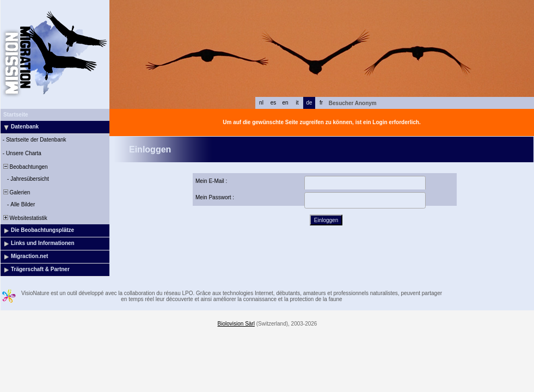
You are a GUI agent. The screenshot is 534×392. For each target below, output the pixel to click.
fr (321, 103)
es (274, 103)
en (285, 103)
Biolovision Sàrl (236, 324)
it (297, 103)
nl (261, 103)
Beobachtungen (25, 167)
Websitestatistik (24, 218)
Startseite (16, 115)
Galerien (16, 192)
